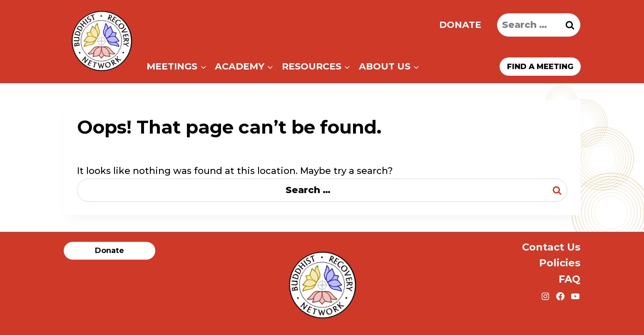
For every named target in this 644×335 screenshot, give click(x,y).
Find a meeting (540, 67)
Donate (460, 25)
